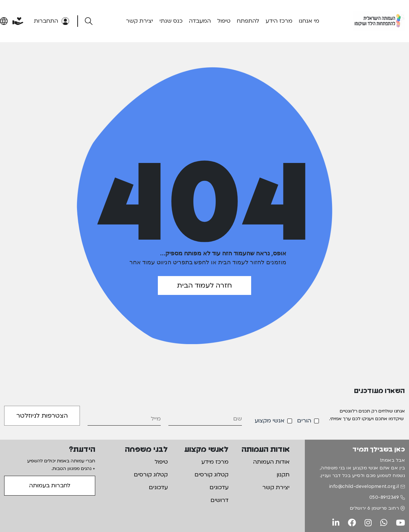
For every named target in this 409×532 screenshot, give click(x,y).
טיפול (224, 21)
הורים (304, 421)
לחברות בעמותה (50, 486)
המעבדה (200, 21)
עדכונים (219, 487)
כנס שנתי (171, 21)
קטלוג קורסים (212, 475)
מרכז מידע (215, 462)
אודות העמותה (271, 462)
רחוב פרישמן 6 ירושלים (374, 508)
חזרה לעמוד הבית (204, 285)
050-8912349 (384, 497)
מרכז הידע (279, 21)
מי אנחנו (309, 21)
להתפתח (248, 21)
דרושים (220, 500)
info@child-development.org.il (364, 486)
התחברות (52, 21)
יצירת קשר (139, 21)
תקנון (283, 475)
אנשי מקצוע (270, 421)
